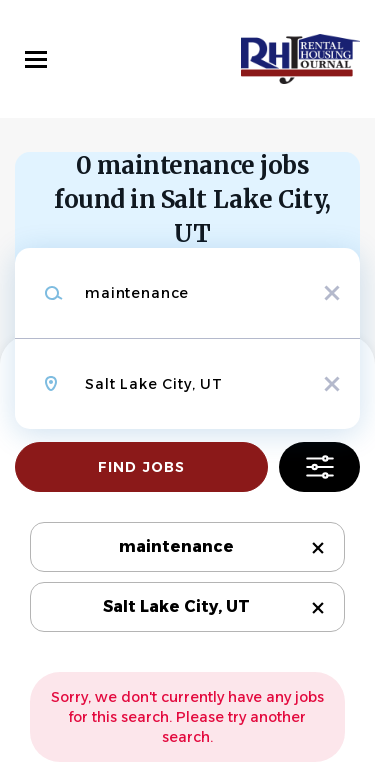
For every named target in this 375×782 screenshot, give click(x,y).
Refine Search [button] (319, 467)
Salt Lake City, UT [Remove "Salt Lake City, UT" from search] (176, 606)
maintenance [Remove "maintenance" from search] (176, 546)
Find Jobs (141, 467)
